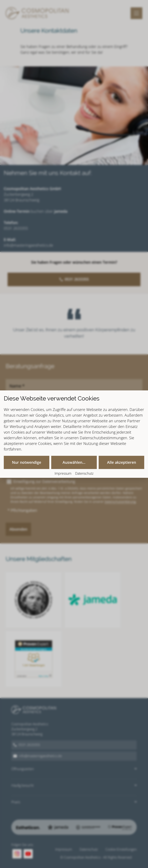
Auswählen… (74, 462)
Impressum (63, 473)
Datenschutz (84, 473)
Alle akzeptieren (122, 462)
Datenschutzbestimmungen (103, 438)
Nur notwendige (27, 462)
